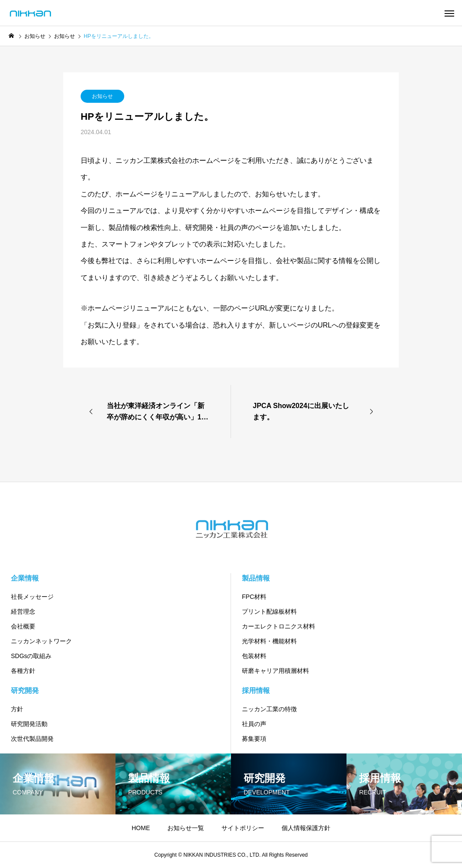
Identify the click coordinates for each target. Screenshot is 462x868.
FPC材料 (254, 597)
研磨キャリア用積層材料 (275, 671)
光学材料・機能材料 (269, 641)
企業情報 (25, 578)
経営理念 (23, 611)
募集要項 (254, 739)
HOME (141, 828)
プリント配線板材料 (269, 611)
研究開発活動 (29, 724)
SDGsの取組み (31, 656)
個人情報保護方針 (306, 828)
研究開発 (25, 691)
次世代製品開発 (32, 739)
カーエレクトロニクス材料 (279, 626)
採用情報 (256, 691)
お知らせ (102, 96)
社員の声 (254, 724)
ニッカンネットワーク (41, 641)
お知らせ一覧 (186, 828)
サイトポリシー (243, 828)
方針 (17, 709)
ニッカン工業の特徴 (269, 709)
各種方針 (23, 671)
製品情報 (256, 578)
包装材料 (254, 656)
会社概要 (23, 626)
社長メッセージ (32, 597)
